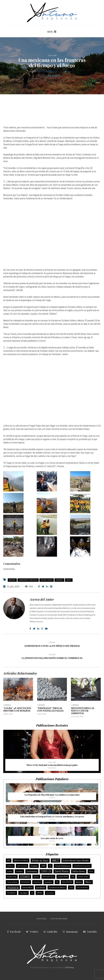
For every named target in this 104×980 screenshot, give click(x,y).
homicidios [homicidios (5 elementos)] (37, 882)
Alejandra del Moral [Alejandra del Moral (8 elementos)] (21, 860)
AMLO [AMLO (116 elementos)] (56, 860)
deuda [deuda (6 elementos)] (91, 871)
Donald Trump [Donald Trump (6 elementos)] (12, 877)
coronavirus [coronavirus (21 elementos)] (32, 871)
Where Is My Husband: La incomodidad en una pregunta (52, 765)
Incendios (59, 580)
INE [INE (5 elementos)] (57, 882)
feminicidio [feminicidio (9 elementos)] (26, 882)
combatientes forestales (28, 580)
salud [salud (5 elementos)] (71, 887)
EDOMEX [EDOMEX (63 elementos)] (25, 877)
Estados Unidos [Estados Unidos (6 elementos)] (83, 877)
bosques (12, 580)
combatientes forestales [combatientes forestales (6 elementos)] (82, 866)
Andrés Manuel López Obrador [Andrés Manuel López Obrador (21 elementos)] (76, 860)
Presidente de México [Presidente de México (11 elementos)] (57, 887)
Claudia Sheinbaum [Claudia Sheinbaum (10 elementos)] (62, 866)
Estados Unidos (47, 580)
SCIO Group (70, 967)
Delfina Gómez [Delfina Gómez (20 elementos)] (79, 871)
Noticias (69, 72)
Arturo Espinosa (47, 71)
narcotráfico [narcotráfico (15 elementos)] (27, 887)
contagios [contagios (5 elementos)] (19, 871)
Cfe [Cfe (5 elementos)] (50, 866)
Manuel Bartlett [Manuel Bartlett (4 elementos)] (67, 882)
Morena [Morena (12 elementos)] (79, 882)
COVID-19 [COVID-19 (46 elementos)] (46, 871)
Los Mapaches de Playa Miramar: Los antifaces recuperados (52, 795)
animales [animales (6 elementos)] (10, 866)
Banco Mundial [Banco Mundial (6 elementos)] (22, 866)
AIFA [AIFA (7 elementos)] (9, 860)
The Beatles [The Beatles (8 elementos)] (11, 893)
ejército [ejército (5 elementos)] (36, 877)
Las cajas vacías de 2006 (52, 838)
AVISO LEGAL (42, 919)
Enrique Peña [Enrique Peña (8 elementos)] (63, 877)
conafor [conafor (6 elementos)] (10, 871)
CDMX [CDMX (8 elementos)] (43, 866)
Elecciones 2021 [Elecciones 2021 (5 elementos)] (48, 877)
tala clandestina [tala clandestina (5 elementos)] (82, 887)
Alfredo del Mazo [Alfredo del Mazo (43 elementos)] (40, 860)
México (69, 580)
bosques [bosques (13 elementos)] (34, 866)
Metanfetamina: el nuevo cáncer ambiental (83, 711)
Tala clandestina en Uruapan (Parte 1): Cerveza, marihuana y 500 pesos (52, 817)
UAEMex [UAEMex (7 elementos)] (40, 893)
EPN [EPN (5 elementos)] (73, 877)
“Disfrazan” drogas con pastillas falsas (50, 709)
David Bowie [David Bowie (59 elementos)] (62, 871)
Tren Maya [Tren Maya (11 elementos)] (23, 893)
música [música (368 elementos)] (13, 887)
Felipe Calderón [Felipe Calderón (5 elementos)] (12, 882)
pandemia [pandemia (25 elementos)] (41, 887)
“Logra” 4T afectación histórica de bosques (17, 709)
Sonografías (52, 768)
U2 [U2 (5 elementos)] (32, 893)
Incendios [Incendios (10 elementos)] (48, 882)
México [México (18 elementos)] (88, 882)
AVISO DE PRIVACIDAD (59, 919)
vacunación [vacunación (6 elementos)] (50, 893)
